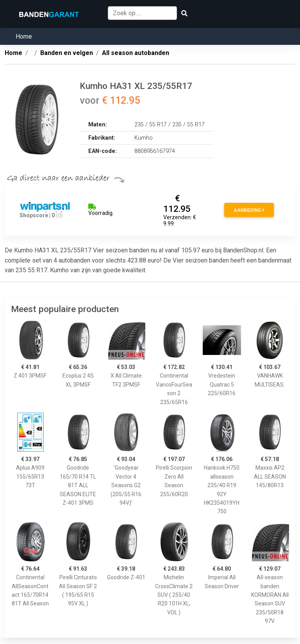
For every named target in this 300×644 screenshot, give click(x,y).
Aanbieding (249, 210)
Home (24, 36)
